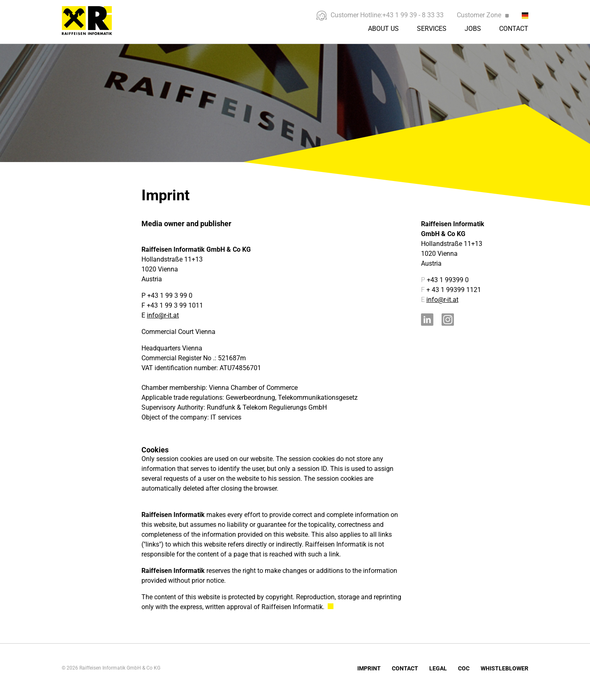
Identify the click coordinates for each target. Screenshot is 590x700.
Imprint (369, 668)
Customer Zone (483, 15)
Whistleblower (504, 668)
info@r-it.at (163, 315)
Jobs (473, 29)
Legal (438, 668)
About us (383, 29)
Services (432, 29)
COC (464, 668)
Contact (514, 29)
